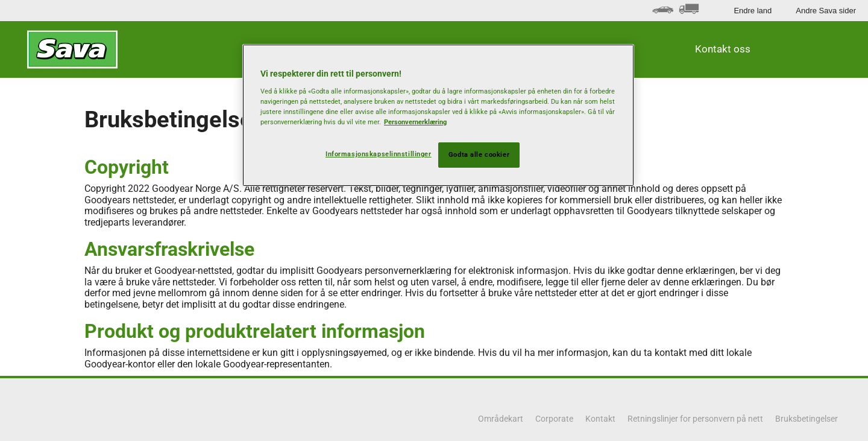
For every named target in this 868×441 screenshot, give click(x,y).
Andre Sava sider (826, 11)
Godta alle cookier (479, 154)
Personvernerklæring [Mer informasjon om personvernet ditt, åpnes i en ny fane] (415, 122)
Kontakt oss (723, 49)
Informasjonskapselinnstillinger (379, 154)
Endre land (753, 11)
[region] (438, 115)
